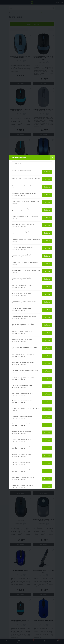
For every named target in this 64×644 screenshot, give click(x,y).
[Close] (52, 157)
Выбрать (47, 172)
